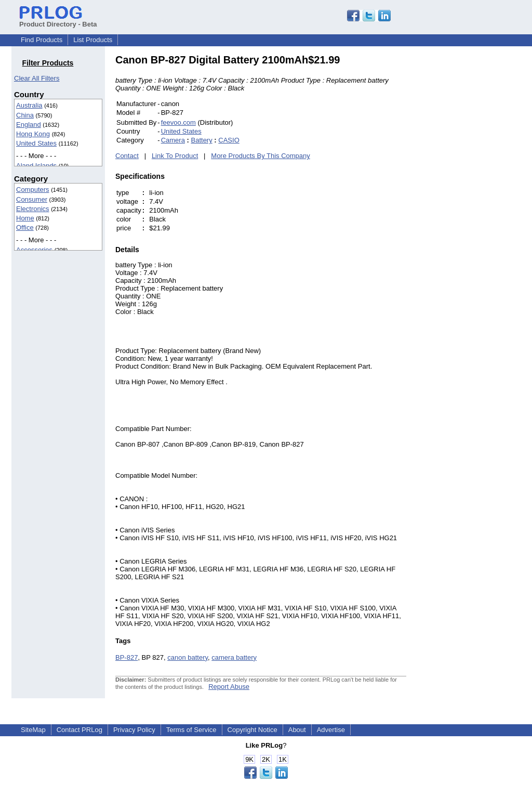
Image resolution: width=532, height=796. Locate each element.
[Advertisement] (476, 210)
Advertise (331, 730)
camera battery (234, 657)
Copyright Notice (252, 730)
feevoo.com (178, 122)
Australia (29, 105)
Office (25, 227)
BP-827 (127, 657)
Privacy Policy (134, 730)
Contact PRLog (79, 730)
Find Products (42, 40)
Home (25, 218)
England (29, 125)
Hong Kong (33, 134)
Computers (33, 190)
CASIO (229, 140)
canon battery (188, 657)
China (25, 115)
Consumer (32, 199)
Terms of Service (191, 730)
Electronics (33, 209)
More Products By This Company (261, 156)
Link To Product (175, 156)
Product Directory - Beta (58, 20)
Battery (202, 140)
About (297, 730)
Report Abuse (229, 687)
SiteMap (33, 730)
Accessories (34, 250)
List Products (93, 40)
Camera (173, 140)
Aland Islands (36, 166)
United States (36, 143)
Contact (127, 156)
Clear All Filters (37, 78)
